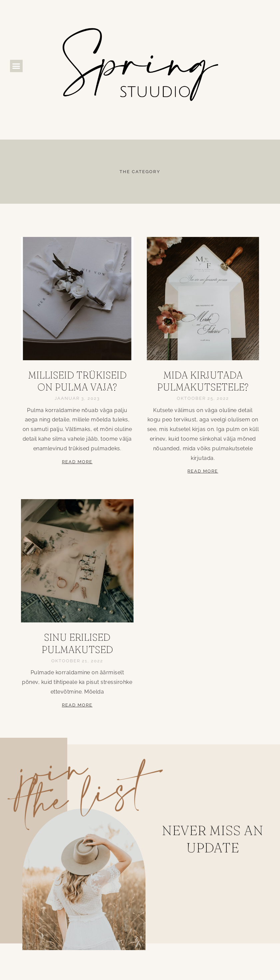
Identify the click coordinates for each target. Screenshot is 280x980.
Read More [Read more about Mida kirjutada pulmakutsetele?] (203, 471)
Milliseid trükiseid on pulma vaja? (77, 381)
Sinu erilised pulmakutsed (77, 643)
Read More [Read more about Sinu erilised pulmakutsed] (77, 705)
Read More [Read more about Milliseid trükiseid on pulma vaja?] (77, 462)
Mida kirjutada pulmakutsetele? (203, 381)
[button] (16, 66)
